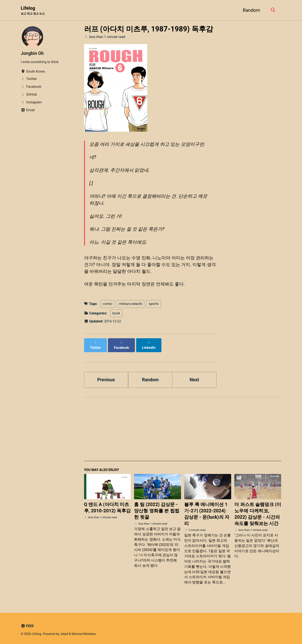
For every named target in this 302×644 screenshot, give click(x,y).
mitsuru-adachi (131, 306)
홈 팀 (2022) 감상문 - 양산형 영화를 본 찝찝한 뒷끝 (157, 509)
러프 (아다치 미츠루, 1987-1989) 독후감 (149, 29)
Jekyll (65, 632)
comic (108, 306)
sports (154, 306)
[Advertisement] (183, 429)
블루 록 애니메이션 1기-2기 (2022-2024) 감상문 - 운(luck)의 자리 (207, 512)
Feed (28, 624)
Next (194, 377)
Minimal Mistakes (85, 632)
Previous (106, 377)
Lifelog (34, 11)
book (116, 315)
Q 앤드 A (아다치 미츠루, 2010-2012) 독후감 (107, 506)
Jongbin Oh (33, 53)
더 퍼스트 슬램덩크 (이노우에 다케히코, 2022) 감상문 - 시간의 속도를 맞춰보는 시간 (258, 512)
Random (250, 10)
